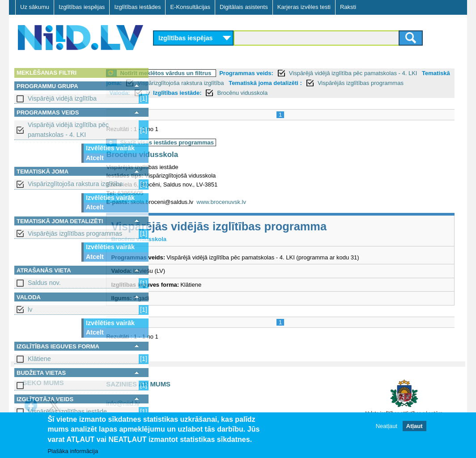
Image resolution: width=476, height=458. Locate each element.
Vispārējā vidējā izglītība (62, 98)
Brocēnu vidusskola (351, 93)
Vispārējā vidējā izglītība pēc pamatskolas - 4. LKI (68, 129)
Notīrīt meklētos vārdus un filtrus (215, 73)
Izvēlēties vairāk (110, 148)
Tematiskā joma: (198, 83)
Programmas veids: (296, 73)
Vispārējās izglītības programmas (75, 233)
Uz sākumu (35, 7)
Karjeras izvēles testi (304, 7)
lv (30, 310)
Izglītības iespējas (82, 7)
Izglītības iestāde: (285, 93)
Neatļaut (387, 426)
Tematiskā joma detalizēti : (365, 83)
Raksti (348, 7)
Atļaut (414, 426)
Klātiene (39, 359)
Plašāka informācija (73, 451)
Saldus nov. (44, 283)
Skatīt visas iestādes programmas (217, 142)
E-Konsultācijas (190, 7)
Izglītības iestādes (137, 7)
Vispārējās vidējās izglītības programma (268, 226)
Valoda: (228, 93)
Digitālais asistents (244, 7)
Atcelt (95, 158)
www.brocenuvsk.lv (271, 202)
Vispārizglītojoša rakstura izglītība (75, 184)
